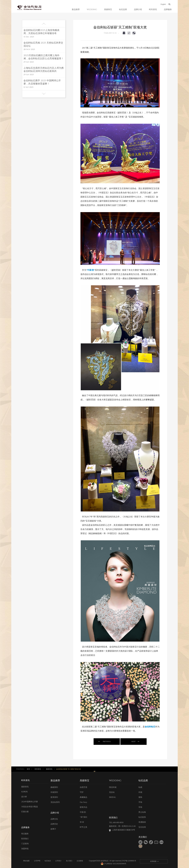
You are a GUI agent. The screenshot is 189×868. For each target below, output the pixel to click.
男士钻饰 (142, 812)
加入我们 (69, 861)
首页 (28, 769)
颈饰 (140, 797)
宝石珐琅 (142, 827)
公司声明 (37, 861)
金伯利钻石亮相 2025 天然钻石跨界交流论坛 (43, 44)
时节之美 (83, 827)
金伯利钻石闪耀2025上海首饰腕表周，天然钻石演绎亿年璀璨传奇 (41, 32)
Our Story (83, 802)
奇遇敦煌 (142, 822)
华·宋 (82, 822)
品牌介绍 (138, 10)
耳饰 (140, 807)
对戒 (140, 792)
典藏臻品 (83, 797)
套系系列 (54, 797)
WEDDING (92, 10)
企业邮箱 (80, 861)
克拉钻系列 (55, 802)
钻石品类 (123, 10)
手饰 (140, 802)
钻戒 (140, 787)
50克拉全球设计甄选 (30, 807)
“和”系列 (83, 817)
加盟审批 (25, 849)
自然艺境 (83, 787)
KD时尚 (24, 792)
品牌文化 (54, 819)
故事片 (53, 829)
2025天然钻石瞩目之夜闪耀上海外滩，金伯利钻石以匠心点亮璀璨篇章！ (44, 57)
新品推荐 (76, 10)
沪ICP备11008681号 (129, 861)
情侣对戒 (113, 787)
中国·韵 (83, 812)
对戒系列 (54, 792)
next (133, 742)
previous (107, 742)
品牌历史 (54, 824)
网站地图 (26, 861)
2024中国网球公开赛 (30, 802)
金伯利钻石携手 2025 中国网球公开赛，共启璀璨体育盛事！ (42, 82)
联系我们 (25, 839)
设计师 (24, 797)
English (163, 4)
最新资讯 (49, 769)
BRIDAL (112, 797)
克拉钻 (112, 792)
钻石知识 (48, 861)
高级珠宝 (108, 10)
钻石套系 (142, 817)
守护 (82, 792)
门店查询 (25, 844)
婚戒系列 (54, 787)
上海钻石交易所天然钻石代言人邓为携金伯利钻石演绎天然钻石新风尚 (44, 70)
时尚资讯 (153, 10)
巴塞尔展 (25, 812)
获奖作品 (83, 807)
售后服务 (25, 834)
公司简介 (58, 861)
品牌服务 (168, 10)
